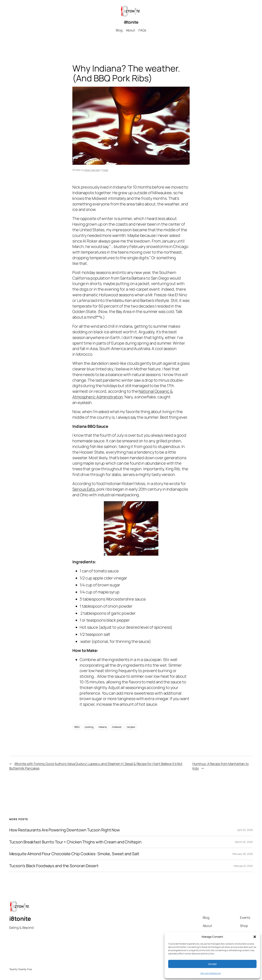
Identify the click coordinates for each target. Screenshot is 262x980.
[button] (255, 937)
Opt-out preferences (211, 973)
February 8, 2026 (243, 866)
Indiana (103, 727)
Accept (212, 964)
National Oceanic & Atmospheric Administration (123, 394)
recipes (131, 727)
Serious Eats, (84, 489)
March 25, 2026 (244, 842)
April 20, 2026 (245, 830)
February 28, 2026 (242, 854)
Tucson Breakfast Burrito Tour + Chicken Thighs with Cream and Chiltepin (75, 842)
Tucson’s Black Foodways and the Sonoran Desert (54, 866)
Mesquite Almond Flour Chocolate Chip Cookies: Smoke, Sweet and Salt (74, 854)
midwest (117, 727)
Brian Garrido (92, 170)
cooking (89, 727)
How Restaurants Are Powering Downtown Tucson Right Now (65, 830)
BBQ (77, 727)
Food (105, 170)
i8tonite (131, 22)
